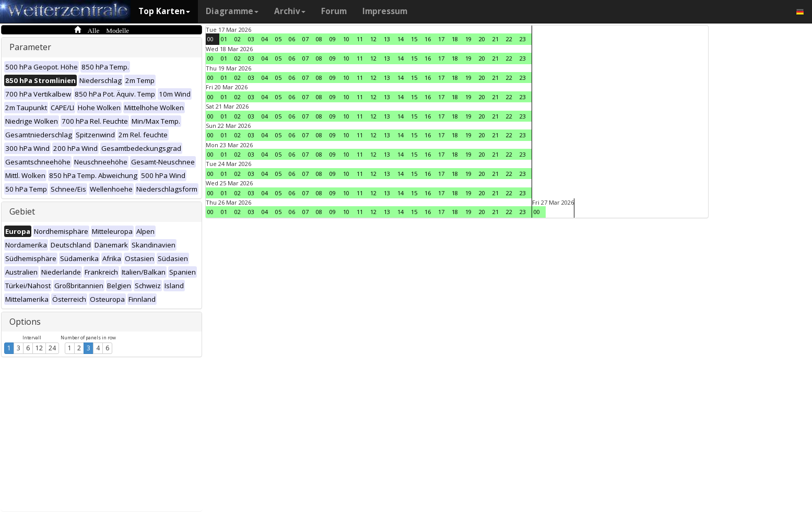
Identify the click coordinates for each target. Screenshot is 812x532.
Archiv (290, 11)
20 (482, 39)
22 (509, 39)
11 (360, 39)
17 (441, 39)
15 (414, 39)
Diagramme (232, 11)
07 (305, 39)
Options (25, 322)
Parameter (30, 47)
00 (210, 39)
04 (265, 39)
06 (292, 39)
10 (346, 39)
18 (455, 39)
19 (468, 39)
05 (278, 39)
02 (238, 39)
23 (523, 39)
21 (496, 39)
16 (428, 39)
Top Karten (164, 11)
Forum (334, 11)
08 (319, 39)
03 (251, 39)
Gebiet (22, 211)
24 (52, 348)
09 (333, 39)
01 (224, 39)
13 (387, 39)
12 (39, 348)
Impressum (385, 11)
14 (401, 39)
